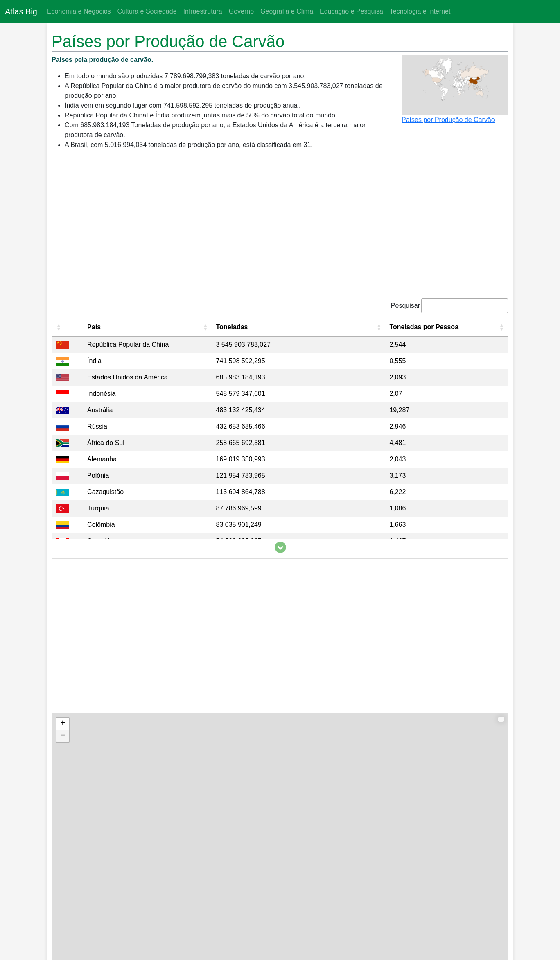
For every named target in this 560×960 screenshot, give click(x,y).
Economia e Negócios (79, 11)
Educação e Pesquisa (351, 11)
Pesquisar (405, 306)
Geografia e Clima (287, 11)
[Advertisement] (280, 224)
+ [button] (63, 724)
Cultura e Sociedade (147, 11)
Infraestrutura (203, 11)
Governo (241, 11)
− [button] (63, 736)
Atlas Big (21, 11)
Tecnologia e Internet (420, 11)
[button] (59, 327)
